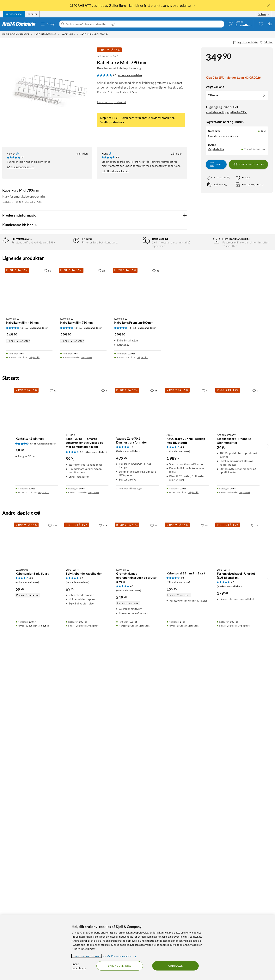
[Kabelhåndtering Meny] (59, 34)
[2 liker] (104, 718)
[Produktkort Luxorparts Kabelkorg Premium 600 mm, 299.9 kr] (137, 618)
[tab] (14, 14)
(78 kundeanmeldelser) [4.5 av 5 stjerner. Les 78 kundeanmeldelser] (128, 779)
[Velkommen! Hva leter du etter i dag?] (144, 24)
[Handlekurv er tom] (270, 24)
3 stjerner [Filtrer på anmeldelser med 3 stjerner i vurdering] (64, 266)
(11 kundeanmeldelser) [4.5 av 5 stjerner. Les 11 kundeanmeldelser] (178, 779)
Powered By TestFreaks (171, 521)
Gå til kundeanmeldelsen (21, 167)
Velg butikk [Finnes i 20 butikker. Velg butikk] (43, 820)
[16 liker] (154, 718)
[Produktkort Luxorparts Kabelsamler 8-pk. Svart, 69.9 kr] (37, 871)
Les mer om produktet (112, 102)
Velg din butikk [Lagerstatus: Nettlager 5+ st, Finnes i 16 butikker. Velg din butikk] (216, 149)
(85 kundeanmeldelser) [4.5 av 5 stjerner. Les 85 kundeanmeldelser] (27, 910)
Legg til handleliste (245, 43)
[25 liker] (101, 598)
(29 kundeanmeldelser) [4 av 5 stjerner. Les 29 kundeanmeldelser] (178, 910)
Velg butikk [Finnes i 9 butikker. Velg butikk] (87, 685)
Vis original (78, 498)
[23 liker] (254, 853)
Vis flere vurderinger (95, 532)
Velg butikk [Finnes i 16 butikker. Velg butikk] (245, 820)
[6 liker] (205, 718)
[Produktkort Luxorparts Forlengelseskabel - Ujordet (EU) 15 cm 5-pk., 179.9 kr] (238, 871)
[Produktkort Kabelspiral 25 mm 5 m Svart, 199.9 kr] (188, 871)
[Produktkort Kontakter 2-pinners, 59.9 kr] (37, 736)
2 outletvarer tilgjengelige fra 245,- (226, 112)
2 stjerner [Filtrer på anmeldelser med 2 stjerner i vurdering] (64, 272)
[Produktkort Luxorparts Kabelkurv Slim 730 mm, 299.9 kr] (83, 618)
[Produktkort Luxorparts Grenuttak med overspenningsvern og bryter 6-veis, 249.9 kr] (137, 871)
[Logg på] (240, 24)
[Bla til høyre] (268, 774)
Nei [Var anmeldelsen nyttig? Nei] (181, 344)
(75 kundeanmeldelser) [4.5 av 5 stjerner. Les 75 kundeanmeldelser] (145, 656)
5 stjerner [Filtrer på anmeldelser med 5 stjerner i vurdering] (64, 254)
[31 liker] (266, 43)
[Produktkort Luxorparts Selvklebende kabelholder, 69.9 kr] (87, 871)
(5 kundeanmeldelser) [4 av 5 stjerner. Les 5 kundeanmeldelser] (96, 780)
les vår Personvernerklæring (120, 956)
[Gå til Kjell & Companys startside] (20, 24)
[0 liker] (255, 718)
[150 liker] (52, 853)
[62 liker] (53, 718)
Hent (216, 164)
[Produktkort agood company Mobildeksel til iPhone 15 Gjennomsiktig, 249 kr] (238, 736)
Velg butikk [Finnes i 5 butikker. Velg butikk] (193, 820)
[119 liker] (103, 853)
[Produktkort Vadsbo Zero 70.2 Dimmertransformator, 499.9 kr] (137, 736)
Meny (48, 24)
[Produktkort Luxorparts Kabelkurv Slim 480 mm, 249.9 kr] (29, 618)
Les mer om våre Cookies (87, 956)
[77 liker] (154, 853)
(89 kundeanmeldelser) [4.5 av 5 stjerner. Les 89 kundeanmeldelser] (78, 910)
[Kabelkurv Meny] (78, 34)
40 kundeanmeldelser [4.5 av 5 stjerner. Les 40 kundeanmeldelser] (130, 75)
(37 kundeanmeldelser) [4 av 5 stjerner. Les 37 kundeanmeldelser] (37, 656)
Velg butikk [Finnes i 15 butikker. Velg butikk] (142, 685)
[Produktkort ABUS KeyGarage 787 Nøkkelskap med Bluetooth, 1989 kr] (188, 736)
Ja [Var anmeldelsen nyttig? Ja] (173, 344)
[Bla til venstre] (7, 774)
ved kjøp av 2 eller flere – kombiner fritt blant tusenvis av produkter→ (133, 5)
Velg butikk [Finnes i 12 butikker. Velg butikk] (34, 685)
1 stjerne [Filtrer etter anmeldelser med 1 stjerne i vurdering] (63, 278)
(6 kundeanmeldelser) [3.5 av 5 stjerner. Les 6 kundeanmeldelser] (45, 772)
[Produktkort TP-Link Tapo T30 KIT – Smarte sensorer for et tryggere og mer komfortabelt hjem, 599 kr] (87, 736)
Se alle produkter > (112, 122)
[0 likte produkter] (261, 24)
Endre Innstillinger (79, 966)
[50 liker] (47, 598)
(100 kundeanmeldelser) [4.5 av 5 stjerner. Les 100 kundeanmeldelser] (229, 914)
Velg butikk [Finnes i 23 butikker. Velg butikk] (94, 820)
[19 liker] (204, 853)
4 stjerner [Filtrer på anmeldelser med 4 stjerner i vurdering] (64, 260)
